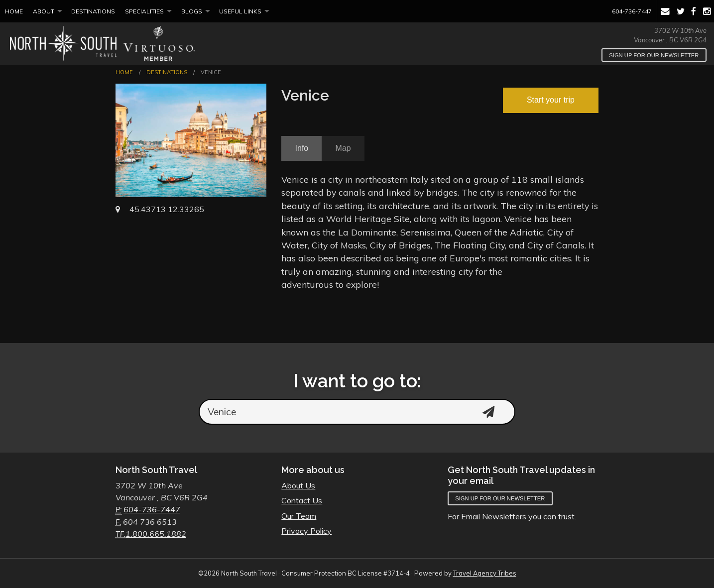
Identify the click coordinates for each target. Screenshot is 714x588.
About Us (298, 485)
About (44, 11)
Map (343, 148)
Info (302, 148)
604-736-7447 (632, 11)
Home (14, 11)
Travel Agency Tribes (485, 573)
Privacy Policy (306, 531)
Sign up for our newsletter (654, 55)
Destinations (93, 11)
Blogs (192, 11)
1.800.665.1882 (156, 534)
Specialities (144, 11)
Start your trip (551, 100)
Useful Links (240, 11)
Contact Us (302, 500)
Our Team (299, 516)
